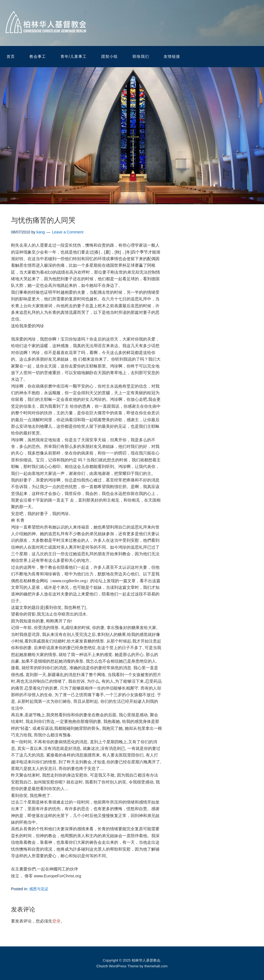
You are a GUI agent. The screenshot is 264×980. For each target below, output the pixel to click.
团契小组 (109, 56)
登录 (56, 921)
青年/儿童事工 (74, 56)
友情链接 (172, 56)
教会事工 (38, 56)
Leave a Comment (68, 232)
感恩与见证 (39, 889)
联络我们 (141, 56)
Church (102, 966)
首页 (11, 56)
